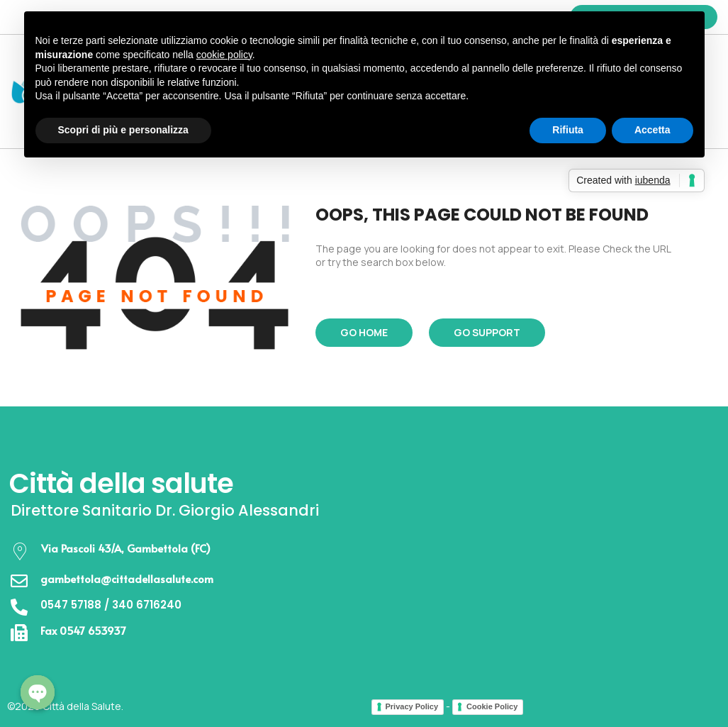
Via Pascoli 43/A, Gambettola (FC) (125, 548)
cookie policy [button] (224, 55)
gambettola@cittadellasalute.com (127, 578)
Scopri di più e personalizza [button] (123, 130)
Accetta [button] (653, 130)
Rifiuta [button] (568, 130)
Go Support (487, 332)
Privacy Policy (412, 706)
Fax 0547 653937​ (83, 630)
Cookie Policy (492, 706)
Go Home (364, 332)
